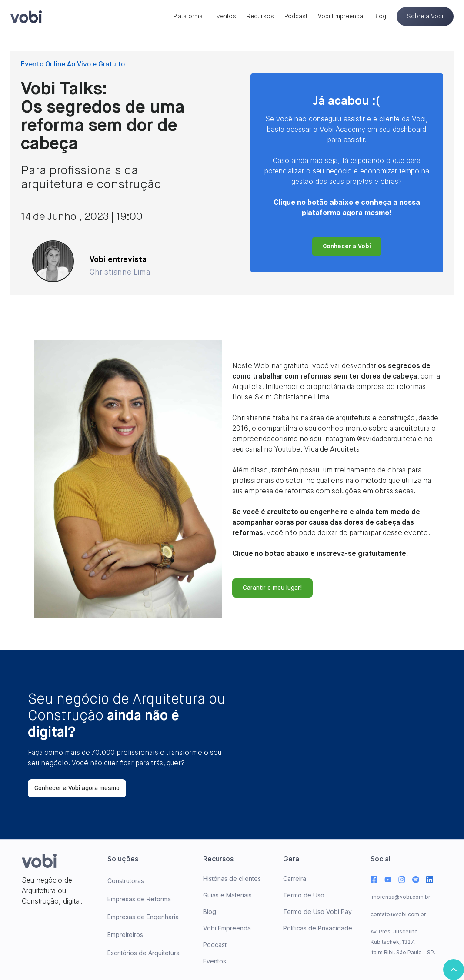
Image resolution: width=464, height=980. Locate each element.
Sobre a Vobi (425, 17)
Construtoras (126, 881)
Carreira (295, 879)
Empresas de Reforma (139, 899)
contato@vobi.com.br (398, 914)
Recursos (260, 17)
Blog (380, 17)
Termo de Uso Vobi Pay (317, 912)
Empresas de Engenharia (143, 917)
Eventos (225, 17)
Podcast (296, 17)
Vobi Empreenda (340, 17)
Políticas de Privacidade (318, 928)
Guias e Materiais (227, 895)
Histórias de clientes (232, 879)
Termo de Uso (304, 895)
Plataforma (188, 17)
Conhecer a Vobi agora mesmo (77, 788)
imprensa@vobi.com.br (400, 897)
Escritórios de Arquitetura (144, 953)
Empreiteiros (125, 935)
